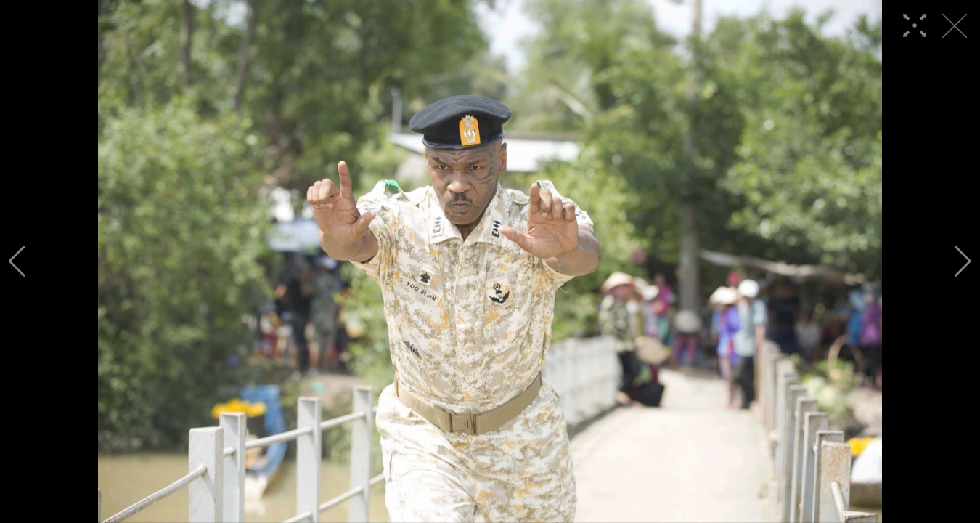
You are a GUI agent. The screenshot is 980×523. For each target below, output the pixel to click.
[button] (17, 261)
